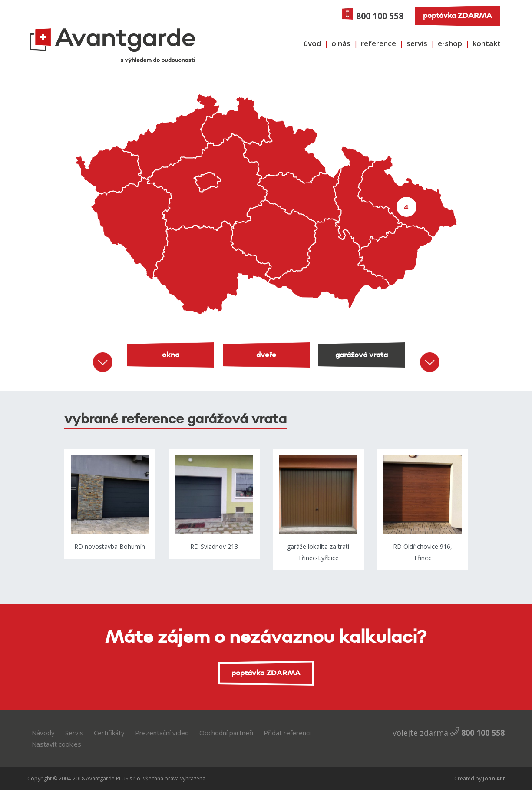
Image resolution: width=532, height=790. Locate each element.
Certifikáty (109, 733)
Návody (43, 733)
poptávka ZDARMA (458, 16)
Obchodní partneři (226, 733)
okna (171, 355)
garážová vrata (362, 355)
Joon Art (493, 778)
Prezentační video (162, 733)
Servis (74, 733)
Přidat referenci (287, 733)
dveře (266, 355)
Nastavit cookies (56, 744)
